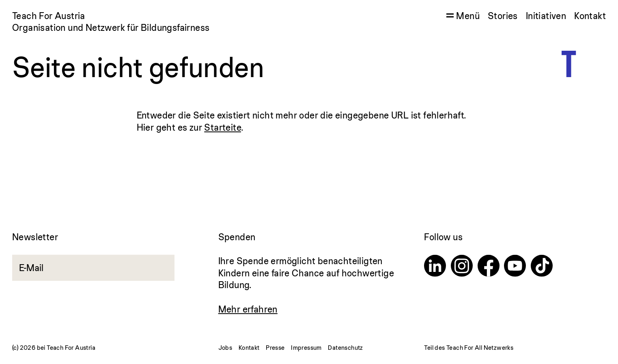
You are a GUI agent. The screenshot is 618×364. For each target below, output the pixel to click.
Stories (503, 16)
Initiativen (546, 16)
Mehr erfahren (248, 309)
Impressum (306, 348)
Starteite (223, 127)
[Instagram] (462, 267)
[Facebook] (489, 267)
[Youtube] (515, 267)
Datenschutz (345, 348)
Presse (275, 348)
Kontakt (590, 16)
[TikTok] (542, 267)
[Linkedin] (435, 267)
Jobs (225, 348)
